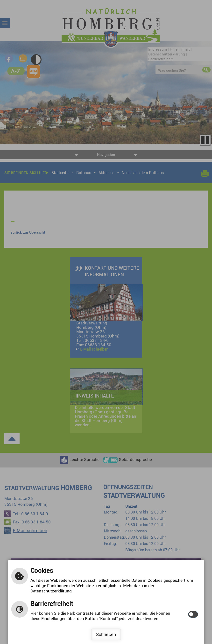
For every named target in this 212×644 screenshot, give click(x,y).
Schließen (106, 634)
